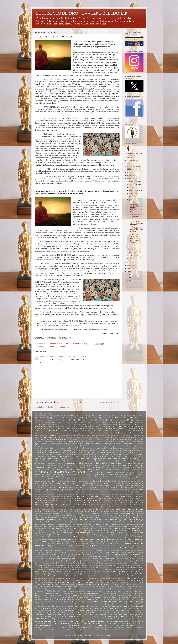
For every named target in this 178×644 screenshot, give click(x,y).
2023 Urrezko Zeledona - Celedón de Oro (51, 427)
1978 (142, 420)
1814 (71, 416)
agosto (132, 194)
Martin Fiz (115, 563)
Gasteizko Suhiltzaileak (113, 507)
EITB (47, 486)
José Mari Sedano (102, 541)
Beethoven (85, 459)
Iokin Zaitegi (113, 526)
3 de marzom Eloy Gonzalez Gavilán (87, 429)
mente (87, 565)
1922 (54, 418)
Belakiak (79, 461)
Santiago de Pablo (93, 600)
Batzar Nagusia (118, 457)
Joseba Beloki (79, 544)
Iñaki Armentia (102, 524)
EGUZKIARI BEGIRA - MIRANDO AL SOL (136, 217)
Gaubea (99, 509)
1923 (61, 418)
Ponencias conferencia (136, 587)
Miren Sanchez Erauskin (134, 567)
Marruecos (104, 563)
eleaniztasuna (135, 486)
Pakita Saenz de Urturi (95, 580)
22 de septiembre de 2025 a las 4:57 (70, 357)
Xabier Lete (136, 621)
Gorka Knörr (96, 514)
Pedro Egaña (124, 583)
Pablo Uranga (131, 578)
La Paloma (140, 552)
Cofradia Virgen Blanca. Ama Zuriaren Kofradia (104, 475)
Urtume (79, 615)
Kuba (82, 552)
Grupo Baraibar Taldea (53, 516)
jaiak (125, 531)
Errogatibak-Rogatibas (123, 494)
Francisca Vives (52, 505)
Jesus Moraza (58, 535)
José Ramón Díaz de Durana (58, 544)
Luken (50, 559)
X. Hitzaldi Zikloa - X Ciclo (100, 621)
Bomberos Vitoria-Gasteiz (71, 465)
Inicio (80, 402)
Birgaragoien (52, 463)
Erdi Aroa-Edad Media (74, 492)
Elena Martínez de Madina (70, 488)
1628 (51, 416)
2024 (129, 175)
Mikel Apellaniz (97, 567)
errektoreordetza (105, 494)
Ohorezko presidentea (97, 576)
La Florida (114, 552)
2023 (129, 178)
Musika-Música (119, 572)
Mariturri (93, 563)
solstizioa (60, 347)
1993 (53, 422)
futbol (126, 505)
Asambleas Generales (61, 452)
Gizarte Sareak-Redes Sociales (48, 514)
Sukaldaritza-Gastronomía (125, 604)
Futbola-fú (136, 505)
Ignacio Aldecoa (79, 522)
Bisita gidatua (67, 463)
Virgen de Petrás (86, 619)
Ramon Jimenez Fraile (102, 591)
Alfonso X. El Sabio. (136, 437)
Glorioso (66, 514)
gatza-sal (88, 509)
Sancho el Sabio (109, 598)
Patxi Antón (83, 582)
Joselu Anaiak (112, 544)
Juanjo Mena (112, 548)
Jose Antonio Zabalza (135, 537)
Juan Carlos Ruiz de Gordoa (123, 546)
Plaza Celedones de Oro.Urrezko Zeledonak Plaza (57, 587)
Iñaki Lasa (49, 347)
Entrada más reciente (47, 402)
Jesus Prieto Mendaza (76, 535)
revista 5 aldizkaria (118, 593)
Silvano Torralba (72, 602)
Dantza (79, 479)
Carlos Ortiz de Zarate (121, 468)
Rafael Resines (53, 591)
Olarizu (112, 576)
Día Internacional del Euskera (115, 479)
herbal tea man (46, 357)
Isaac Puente (56, 529)
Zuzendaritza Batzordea (113, 630)
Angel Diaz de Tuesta (118, 442)
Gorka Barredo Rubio (80, 514)
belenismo (89, 461)
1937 (139, 418)
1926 (74, 418)
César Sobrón (120, 473)
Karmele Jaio (101, 550)
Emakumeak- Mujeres (88, 490)
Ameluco (90, 440)
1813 (64, 416)
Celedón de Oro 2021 (132, 470)
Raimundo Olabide (69, 591)
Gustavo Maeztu (96, 516)
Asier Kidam (78, 452)
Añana (106, 444)
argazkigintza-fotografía (120, 446)
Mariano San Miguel (49, 563)
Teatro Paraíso (79, 606)
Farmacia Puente (94, 501)
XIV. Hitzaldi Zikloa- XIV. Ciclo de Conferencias (84, 625)
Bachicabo (49, 455)
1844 (79, 416)
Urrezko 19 (92, 613)
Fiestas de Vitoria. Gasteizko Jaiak (101, 503)
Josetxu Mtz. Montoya (60, 546)
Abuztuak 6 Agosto (52, 437)
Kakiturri (38, 550)
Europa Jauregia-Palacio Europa (118, 496)
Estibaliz (57, 496)
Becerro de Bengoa (71, 459)
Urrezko (117, 611)
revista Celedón (135, 593)
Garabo (56, 507)
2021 (129, 265)
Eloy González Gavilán (69, 490)
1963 (86, 420)
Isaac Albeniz (43, 529)
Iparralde (125, 526)
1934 (117, 418)
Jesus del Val (97, 533)
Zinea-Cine (51, 630)
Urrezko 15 (53, 613)
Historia (100, 518)
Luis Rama (41, 559)
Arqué (79, 448)
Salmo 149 (102, 595)
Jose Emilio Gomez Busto (66, 539)
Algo (76, 440)
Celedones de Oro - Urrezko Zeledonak (134, 156)
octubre (133, 187)
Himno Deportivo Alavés (72, 518)
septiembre (134, 191)
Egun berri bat (119, 483)
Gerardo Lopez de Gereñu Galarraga (59, 511)
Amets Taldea (110, 440)
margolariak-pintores (89, 561)
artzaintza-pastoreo (132, 450)
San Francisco (135, 595)
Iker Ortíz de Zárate (127, 522)
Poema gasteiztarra (117, 587)
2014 (90, 422)
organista (90, 578)
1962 (78, 420)
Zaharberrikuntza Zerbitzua (104, 628)
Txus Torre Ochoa (125, 608)
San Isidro (38, 598)
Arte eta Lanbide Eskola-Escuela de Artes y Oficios (114, 448)
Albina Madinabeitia (109, 437)
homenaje (65, 520)
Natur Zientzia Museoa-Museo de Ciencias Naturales (103, 574)
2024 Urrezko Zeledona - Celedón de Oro (97, 427)
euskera (123, 498)
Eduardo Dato (136, 481)
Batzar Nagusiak (134, 457)
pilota (124, 585)
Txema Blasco (73, 608)
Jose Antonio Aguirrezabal (95, 537)
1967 (107, 420)
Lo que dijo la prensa (68, 557)
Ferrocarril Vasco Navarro (71, 503)
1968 (114, 420)
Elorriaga (38, 490)
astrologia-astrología (118, 452)
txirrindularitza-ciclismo (95, 608)
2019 (129, 272)
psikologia (102, 589)
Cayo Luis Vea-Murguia (63, 470)
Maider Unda (97, 559)
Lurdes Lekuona (62, 559)
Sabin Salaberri (72, 595)
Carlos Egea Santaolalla (98, 468)
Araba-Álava (129, 444)
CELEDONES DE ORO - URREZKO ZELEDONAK (82, 13)
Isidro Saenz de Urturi (89, 529)
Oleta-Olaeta (136, 576)
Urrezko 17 (66, 613)
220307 (68, 429)
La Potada (42, 555)
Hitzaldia (110, 518)
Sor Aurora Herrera (86, 604)
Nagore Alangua (40, 574)
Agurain (80, 437)
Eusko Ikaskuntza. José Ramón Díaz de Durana (54, 501)
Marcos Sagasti (73, 561)
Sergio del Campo (57, 602)
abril (132, 249)
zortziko (76, 630)
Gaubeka (108, 509)
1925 (68, 418)
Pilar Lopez (92, 585)
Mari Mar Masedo (106, 561)
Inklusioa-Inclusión (65, 524)
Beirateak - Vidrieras (53, 461)
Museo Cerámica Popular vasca (98, 572)
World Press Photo (76, 621)
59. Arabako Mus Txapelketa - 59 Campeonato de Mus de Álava (59, 435)
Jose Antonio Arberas (115, 537)
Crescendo (41, 479)
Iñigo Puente (99, 526)
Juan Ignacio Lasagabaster (53, 548)
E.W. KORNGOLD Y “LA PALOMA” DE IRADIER (136, 223)
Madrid (75, 559)
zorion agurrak (64, 630)
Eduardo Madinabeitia (43, 483)
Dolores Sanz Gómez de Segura (63, 481)
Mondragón (107, 570)
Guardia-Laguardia (71, 516)
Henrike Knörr (109, 516)
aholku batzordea (92, 437)
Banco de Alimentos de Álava (75, 455)
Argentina (137, 446)
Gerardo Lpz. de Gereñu (87, 511)
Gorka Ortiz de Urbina (113, 514)
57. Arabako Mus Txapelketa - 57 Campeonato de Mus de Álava (65, 433)
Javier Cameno (44, 533)
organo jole (101, 578)
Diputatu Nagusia (41, 481)
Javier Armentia (137, 531)
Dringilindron (122, 481)
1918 (39, 418)
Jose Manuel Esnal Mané (106, 539)
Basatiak (87, 457)
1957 (64, 420)
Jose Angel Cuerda (74, 537)
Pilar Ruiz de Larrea (109, 585)
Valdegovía (102, 615)
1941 (36, 420)
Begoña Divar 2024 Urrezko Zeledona (121, 459)
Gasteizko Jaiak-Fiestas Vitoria (86, 507)
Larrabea (64, 555)
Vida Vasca (99, 617)
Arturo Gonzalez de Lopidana (111, 450)
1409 (36, 416)
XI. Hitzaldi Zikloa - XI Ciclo (48, 623)
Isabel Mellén (70, 529)
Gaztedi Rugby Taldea (123, 509)
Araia (94, 446)
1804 (57, 416)
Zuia (100, 630)
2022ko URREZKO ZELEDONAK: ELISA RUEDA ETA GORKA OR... (135, 238)
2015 (97, 422)
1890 (107, 416)
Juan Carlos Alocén (101, 546)
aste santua (100, 452)
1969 (121, 420)
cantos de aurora (55, 468)
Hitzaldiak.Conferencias (128, 518)
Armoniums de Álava (65, 448)
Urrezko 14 (41, 613)
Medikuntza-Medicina (45, 565)
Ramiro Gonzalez (85, 591)
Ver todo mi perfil (133, 161)
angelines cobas (135, 442)
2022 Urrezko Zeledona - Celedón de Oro (115, 424)
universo (93, 611)
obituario (69, 576)
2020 (129, 269)
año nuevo (116, 444)
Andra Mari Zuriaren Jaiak (70, 442)
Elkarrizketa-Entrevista (109, 488)
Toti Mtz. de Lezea (119, 606)
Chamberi (132, 473)
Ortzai (112, 578)
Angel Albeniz (89, 442)
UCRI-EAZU (140, 608)
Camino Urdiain (111, 465)
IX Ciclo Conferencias (125, 528)
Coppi (110, 477)
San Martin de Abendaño (65, 598)
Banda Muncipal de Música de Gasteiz (129, 455)
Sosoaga (100, 604)
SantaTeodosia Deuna (42, 600)
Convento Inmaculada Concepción (93, 477)
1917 (142, 416)
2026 (129, 169)
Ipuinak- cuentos (138, 526)
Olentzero (123, 576)
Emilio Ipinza (103, 490)
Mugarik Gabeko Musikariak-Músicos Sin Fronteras (63, 572)
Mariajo (119, 561)
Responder (44, 363)
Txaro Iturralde (137, 606)
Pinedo (132, 585)
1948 (49, 420)
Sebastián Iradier (136, 600)
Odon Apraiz (82, 576)
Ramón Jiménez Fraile (121, 591)
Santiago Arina (77, 600)
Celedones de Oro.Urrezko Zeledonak (60, 472)
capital (68, 468)
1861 (85, 416)
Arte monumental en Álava (70, 450)
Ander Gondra (50, 442)
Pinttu (141, 585)
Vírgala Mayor (71, 619)
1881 (99, 416)
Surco (141, 604)
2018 (129, 275)
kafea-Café (137, 548)
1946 (43, 420)
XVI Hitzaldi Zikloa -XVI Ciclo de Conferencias (71, 628)
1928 (82, 418)
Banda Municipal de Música (47, 457)
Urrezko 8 (117, 613)
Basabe (78, 457)
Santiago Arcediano (60, 600)
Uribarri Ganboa (105, 611)
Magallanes (85, 559)
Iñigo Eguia (85, 526)
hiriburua (89, 518)
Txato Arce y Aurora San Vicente (51, 608)
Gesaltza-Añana (106, 511)
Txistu (112, 608)
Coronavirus (120, 477)
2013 (83, 422)
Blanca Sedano (102, 463)
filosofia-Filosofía (127, 503)
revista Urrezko (41, 595)
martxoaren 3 (128, 563)
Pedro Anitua (112, 583)
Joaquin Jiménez (41, 537)
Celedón (79, 470)
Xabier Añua (123, 621)
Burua (86, 465)
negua (127, 574)
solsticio (38, 604)
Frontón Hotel (90, 505)
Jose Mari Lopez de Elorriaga (64, 541)
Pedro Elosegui (138, 583)
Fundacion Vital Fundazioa (109, 505)
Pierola (81, 585)
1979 (39, 422)
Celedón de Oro (114, 470)
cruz (72, 479)
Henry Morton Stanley (126, 516)
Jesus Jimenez (126, 533)
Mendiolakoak (75, 565)
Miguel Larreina (41, 567)
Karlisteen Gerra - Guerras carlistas (79, 550)
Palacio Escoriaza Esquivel (117, 580)
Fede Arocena (129, 501)
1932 (103, 418)
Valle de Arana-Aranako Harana (122, 615)
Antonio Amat (76, 444)
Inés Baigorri (49, 524)
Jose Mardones (125, 539)
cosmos (141, 477)
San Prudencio (82, 598)
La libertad (127, 552)
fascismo (108, 501)
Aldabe (122, 437)
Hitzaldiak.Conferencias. (46, 520)
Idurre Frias (64, 522)
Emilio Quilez (117, 490)
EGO (98, 483)
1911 (120, 416)
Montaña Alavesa (120, 570)
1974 (128, 420)
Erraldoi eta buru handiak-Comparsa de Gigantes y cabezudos (108, 492)
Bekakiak (69, 461)
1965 (93, 420)
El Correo (65, 486)
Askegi (89, 452)
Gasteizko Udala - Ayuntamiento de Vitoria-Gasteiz (62, 509)
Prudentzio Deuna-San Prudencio (84, 589)
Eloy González (50, 490)
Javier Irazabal (63, 533)
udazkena (52, 611)
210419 (60, 429)
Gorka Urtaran (131, 514)
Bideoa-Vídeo (139, 461)
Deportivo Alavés (92, 479)
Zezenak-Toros (39, 630)
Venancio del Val (51, 617)
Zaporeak (128, 628)
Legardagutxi (76, 555)
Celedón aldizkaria (95, 470)
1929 (89, 418)
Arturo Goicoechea (91, 450)
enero (132, 258)
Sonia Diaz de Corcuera (66, 604)
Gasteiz (66, 507)
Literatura (106, 555)
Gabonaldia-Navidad (42, 507)
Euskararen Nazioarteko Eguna (106, 498)
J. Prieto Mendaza (89, 531)
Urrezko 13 (140, 611)
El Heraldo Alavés (80, 486)
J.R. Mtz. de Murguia (111, 531)
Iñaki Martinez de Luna (67, 526)
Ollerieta (47, 578)
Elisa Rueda (91, 488)
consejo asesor (73, 477)
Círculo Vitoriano (53, 475)
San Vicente (96, 598)
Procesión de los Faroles (58, 589)
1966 (100, 420)
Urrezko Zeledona (55, 615)
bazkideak (38, 459)
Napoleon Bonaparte (71, 574)
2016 (129, 281)
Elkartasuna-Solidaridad (131, 488)
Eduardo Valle (62, 483)
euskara (89, 498)
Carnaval (138, 468)
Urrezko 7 (105, 613)
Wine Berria (61, 621)
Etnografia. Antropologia (88, 496)
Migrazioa (112, 565)
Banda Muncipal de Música (99, 455)
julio (132, 197)
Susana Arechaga (44, 606)
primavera (41, 589)
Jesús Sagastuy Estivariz (99, 535)
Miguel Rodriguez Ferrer (78, 567)
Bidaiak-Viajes (124, 461)
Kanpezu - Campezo (53, 550)
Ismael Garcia (106, 529)
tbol (68, 606)
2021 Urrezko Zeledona (77, 424)
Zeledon (138, 628)
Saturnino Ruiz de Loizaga (115, 600)
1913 (127, 416)
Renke (80, 593)
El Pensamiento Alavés (100, 486)
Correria (132, 477)
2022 (129, 262)
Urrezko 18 (79, 613)
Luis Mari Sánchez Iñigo (135, 557)
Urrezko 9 (129, 613)
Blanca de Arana (86, 463)
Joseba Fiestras (96, 544)
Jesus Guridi (111, 533)
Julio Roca (124, 548)
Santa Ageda (123, 598)
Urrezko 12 (128, 611)
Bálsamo (59, 455)
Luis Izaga (119, 557)
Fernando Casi (50, 503)
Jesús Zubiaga (120, 535)
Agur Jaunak (69, 437)
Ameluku (99, 440)
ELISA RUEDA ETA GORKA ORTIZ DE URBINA (136, 230)
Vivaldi (132, 619)
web (139, 619)
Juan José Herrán (73, 548)
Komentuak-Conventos (133, 550)
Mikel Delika (114, 567)
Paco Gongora (48, 580)
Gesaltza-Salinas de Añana (125, 511)
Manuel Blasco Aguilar (127, 559)
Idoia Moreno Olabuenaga (44, 522)
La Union (53, 555)
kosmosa (74, 552)
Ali (83, 440)
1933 (110, 418)
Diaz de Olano (136, 479)
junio (132, 200)
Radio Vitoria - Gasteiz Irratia (123, 589)
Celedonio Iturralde (104, 473)
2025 (129, 172)
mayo (131, 246)
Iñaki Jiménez (131, 524)
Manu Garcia (111, 559)
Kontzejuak (54, 552)
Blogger (108, 635)
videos (109, 617)
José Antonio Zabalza (45, 539)
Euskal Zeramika (41, 498)
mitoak (98, 570)
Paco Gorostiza (63, 580)
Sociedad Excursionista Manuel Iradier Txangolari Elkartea (116, 602)
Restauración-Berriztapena (96, 593)
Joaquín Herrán (135, 535)
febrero (133, 255)
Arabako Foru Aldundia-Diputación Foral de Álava (70, 446)
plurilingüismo (101, 587)
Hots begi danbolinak (80, 520)
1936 (132, 418)
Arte (87, 448)
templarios (93, 606)
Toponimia (104, 606)
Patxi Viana (98, 583)
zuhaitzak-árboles (89, 630)
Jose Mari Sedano (86, 541)
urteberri (69, 615)
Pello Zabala (70, 585)
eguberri (106, 483)
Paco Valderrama (78, 580)
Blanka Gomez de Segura (122, 463)
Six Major (85, 602)
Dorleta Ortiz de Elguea (103, 481)
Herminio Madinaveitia (52, 518)
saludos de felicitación (117, 595)
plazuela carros (87, 587)
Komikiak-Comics (40, 552)
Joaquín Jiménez (57, 537)
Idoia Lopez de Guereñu (131, 520)
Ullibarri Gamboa (66, 611)
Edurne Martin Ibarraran (83, 483)
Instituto (79, 524)
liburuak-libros (91, 555)
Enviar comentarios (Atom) (60, 407)
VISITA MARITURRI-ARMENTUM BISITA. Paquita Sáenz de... (135, 207)
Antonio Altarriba (60, 444)
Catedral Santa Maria (42, 470)
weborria (37, 621)
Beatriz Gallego (53, 459)
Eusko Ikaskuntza (137, 498)
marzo (132, 252)
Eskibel (47, 496)
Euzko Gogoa (79, 501)
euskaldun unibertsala (59, 498)
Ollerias (37, 578)
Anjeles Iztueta (41, 444)
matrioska (140, 563)
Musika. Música (135, 572)
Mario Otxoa (65, 563)
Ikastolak (111, 522)
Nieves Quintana (55, 576)
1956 (56, 420)
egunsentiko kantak (136, 483)
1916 (134, 416)
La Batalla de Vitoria (96, 552)
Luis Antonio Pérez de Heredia (99, 557)
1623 (43, 416)
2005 (75, 422)
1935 (124, 418)
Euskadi (138, 496)
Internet (89, 524)
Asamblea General (41, 452)
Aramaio (104, 446)
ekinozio (55, 486)
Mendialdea (62, 565)
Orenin (81, 578)
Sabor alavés (89, 595)
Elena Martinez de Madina (45, 488)
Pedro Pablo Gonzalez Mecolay (50, 585)
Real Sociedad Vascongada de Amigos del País (58, 593)
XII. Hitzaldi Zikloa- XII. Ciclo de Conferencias (90, 623)
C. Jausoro (97, 465)
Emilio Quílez (130, 490)
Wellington (48, 621)
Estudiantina (69, 496)
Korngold (65, 552)
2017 (129, 278)
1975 (135, 420)
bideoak (41, 463)
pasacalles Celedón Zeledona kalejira (59, 583)
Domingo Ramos (84, 481)
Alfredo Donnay (63, 439)
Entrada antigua (110, 402)
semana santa (42, 602)
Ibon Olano (97, 520)
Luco (81, 557)
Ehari (40, 486)
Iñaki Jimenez (117, 524)
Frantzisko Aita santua (72, 505)
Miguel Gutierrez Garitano (130, 565)
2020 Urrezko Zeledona (48, 424)
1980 (46, 422)
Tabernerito (59, 606)
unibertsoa (81, 611)
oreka (73, 578)
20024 (68, 422)
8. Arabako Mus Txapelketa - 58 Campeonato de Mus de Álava (109, 435)
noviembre (134, 184)
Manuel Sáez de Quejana (56, 561)
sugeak (109, 604)
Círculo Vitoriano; (72, 475)
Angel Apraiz (102, 442)
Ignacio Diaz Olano (96, 522)
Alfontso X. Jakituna (45, 440)
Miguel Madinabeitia (59, 567)
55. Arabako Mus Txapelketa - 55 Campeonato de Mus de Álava (70, 431)
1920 (47, 418)
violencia (59, 619)
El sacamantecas (119, 486)
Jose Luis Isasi (87, 539)
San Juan (49, 598)
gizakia (141, 511)
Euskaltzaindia (76, 498)
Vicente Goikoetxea (85, 617)
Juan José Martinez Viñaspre (93, 548)
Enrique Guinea (57, 492)
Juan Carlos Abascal (80, 546)
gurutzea (84, 516)
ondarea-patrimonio (61, 578)
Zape (119, 628)
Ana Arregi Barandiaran (128, 440)
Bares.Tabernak (66, 457)
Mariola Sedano (79, 563)
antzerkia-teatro (92, 444)
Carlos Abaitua (80, 468)
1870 (92, 416)
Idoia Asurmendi (111, 520)
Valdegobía (89, 615)
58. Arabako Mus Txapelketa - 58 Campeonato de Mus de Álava (115, 433)
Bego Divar (98, 459)
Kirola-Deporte (116, 550)
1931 (96, 418)
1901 (114, 416)
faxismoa (117, 501)
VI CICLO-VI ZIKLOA (68, 617)
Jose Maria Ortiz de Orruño (122, 541)
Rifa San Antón (56, 595)
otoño (120, 578)
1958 (71, 420)
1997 (61, 422)
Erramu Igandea (89, 494)
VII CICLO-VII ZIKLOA (125, 617)
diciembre (134, 181)
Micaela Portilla (98, 565)
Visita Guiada (101, 619)
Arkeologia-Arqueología (44, 448)
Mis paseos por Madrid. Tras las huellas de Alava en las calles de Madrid (65, 570)
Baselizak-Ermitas (101, 457)
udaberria (41, 611)
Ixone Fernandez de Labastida (66, 531)
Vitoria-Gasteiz (118, 619)
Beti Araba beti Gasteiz (105, 461)
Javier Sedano (80, 533)
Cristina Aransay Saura (57, 479)
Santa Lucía (136, 598)
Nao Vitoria (55, 574)
